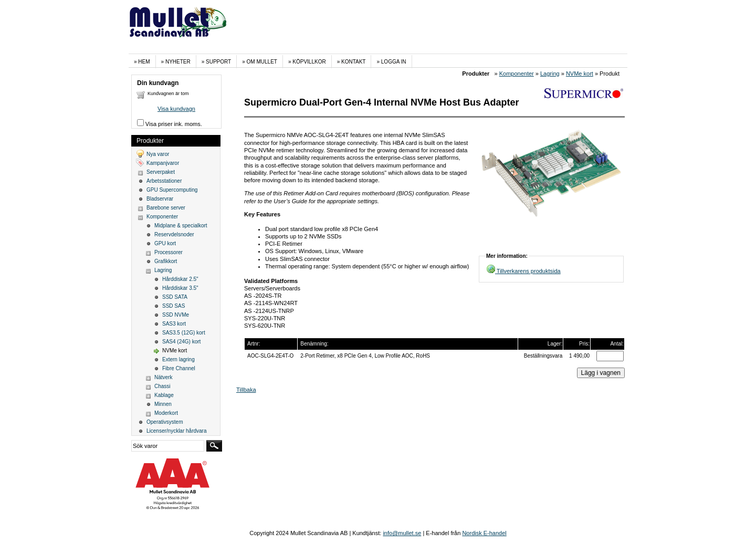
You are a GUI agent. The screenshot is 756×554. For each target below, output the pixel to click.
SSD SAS (174, 306)
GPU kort (165, 243)
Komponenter (517, 74)
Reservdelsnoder (174, 234)
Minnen (163, 404)
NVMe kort (580, 74)
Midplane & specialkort (181, 226)
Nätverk (163, 377)
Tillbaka (246, 390)
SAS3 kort (174, 324)
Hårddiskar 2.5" (180, 279)
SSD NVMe (176, 315)
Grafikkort (166, 261)
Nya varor (158, 154)
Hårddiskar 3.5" (180, 288)
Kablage (164, 395)
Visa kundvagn (176, 109)
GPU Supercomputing (172, 190)
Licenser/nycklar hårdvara (177, 431)
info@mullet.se (402, 533)
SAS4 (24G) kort (181, 342)
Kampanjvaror (163, 163)
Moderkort (166, 413)
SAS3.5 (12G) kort (184, 333)
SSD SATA (175, 297)
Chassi (162, 386)
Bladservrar (160, 199)
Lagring (550, 74)
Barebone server (166, 208)
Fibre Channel (179, 368)
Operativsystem (165, 422)
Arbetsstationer (164, 181)
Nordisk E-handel (484, 533)
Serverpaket (161, 172)
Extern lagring (178, 359)
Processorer (169, 252)
